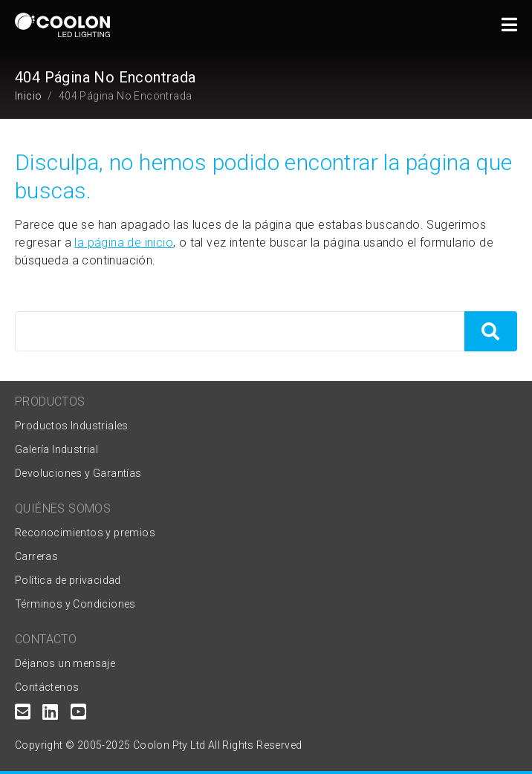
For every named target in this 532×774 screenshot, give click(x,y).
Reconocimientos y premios (85, 533)
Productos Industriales (72, 426)
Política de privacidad (68, 580)
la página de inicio (124, 243)
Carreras (36, 556)
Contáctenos (47, 687)
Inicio (28, 96)
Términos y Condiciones (75, 604)
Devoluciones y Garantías (78, 473)
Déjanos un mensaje (65, 663)
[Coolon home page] (62, 25)
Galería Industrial (56, 449)
